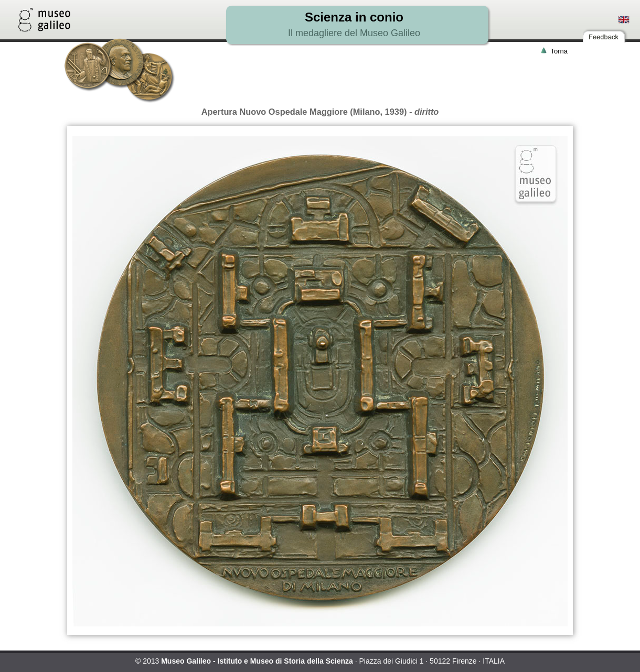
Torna (559, 51)
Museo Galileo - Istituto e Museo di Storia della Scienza (257, 661)
